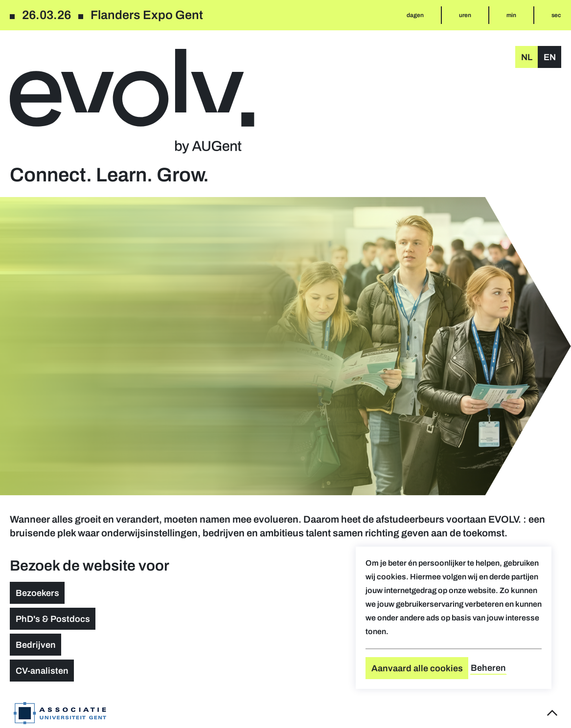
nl (527, 57)
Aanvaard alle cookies (417, 668)
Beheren (488, 668)
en (550, 57)
